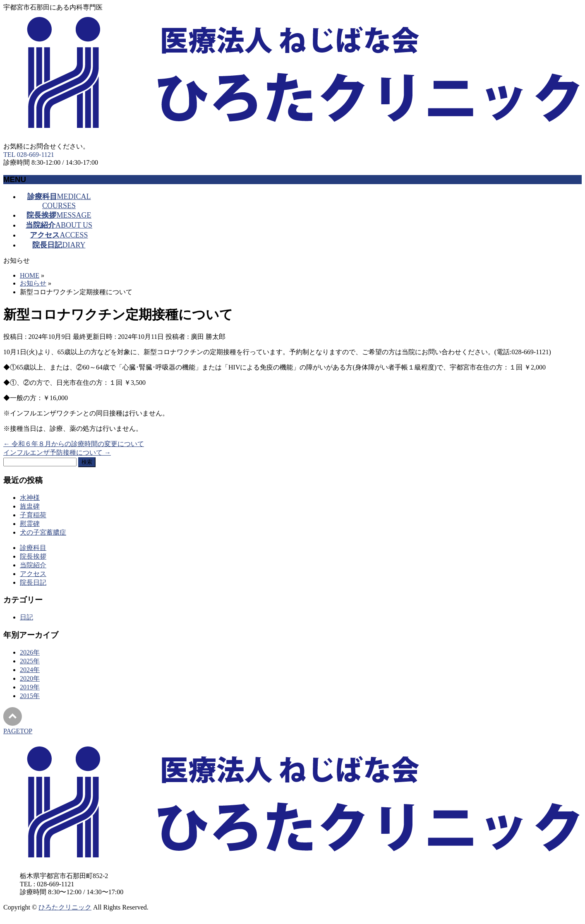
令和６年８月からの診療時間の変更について (74, 444)
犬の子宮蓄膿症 (43, 532)
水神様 (30, 498)
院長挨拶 (33, 556)
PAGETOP (18, 731)
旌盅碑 (30, 506)
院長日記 (33, 582)
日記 (26, 617)
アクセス (33, 574)
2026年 (30, 652)
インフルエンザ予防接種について (57, 452)
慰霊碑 (30, 524)
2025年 (30, 661)
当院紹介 (33, 565)
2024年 (30, 670)
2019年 (30, 687)
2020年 (30, 678)
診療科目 (33, 548)
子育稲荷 (33, 515)
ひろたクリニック (65, 907)
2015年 (30, 696)
